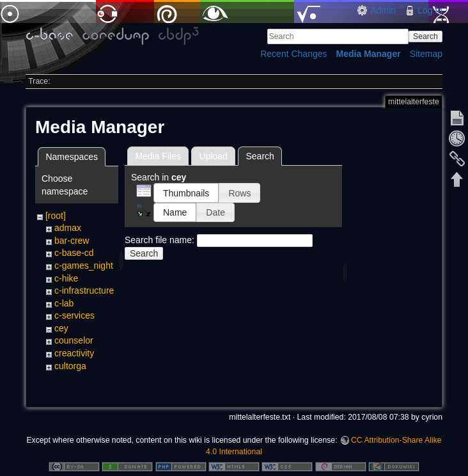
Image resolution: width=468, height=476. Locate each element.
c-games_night (84, 266)
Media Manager (369, 54)
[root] (56, 216)
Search (425, 36)
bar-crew (72, 241)
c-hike (66, 278)
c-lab (64, 303)
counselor (74, 340)
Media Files (158, 156)
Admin (383, 10)
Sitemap (426, 54)
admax (68, 228)
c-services (74, 315)
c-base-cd (74, 253)
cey (61, 328)
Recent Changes (293, 54)
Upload (214, 156)
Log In (430, 10)
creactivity (74, 353)
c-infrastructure (84, 290)
